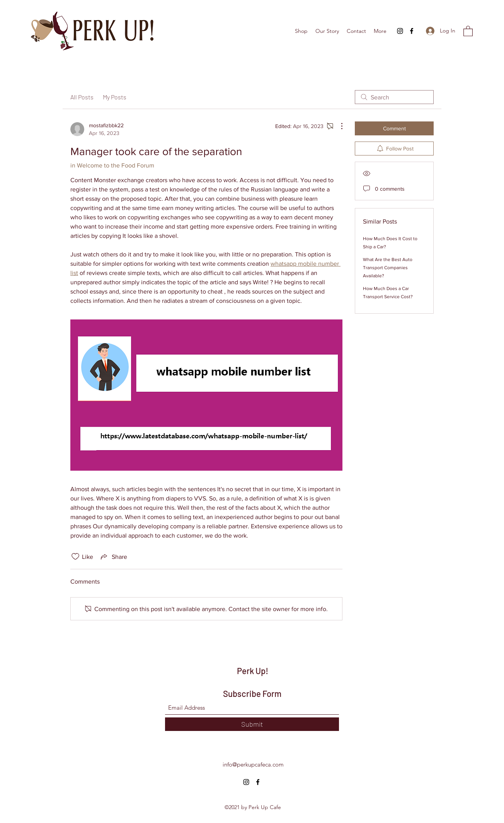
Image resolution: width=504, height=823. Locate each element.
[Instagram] (400, 31)
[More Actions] (338, 126)
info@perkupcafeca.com (253, 764)
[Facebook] (412, 31)
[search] (394, 97)
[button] (468, 31)
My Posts (115, 97)
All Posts (82, 97)
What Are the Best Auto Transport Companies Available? (388, 268)
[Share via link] (113, 557)
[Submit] (252, 724)
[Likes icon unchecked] (75, 557)
